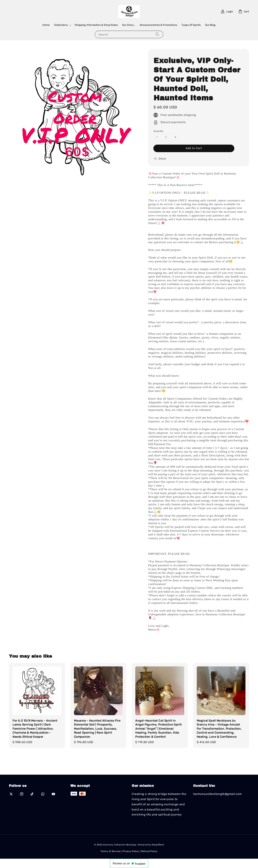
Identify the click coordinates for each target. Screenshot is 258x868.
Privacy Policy (131, 851)
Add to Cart (194, 148)
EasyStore (158, 845)
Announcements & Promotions (159, 25)
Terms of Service (110, 851)
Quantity (158, 131)
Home (46, 25)
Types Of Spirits (191, 25)
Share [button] (160, 159)
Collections (61, 25)
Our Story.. (129, 25)
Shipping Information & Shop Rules (96, 25)
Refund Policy (149, 851)
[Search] (157, 34)
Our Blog (210, 25)
